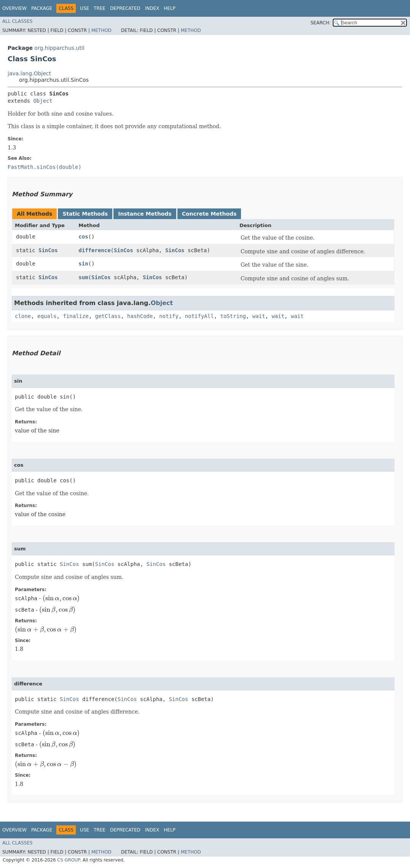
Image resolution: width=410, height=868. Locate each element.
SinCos (48, 250)
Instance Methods (145, 214)
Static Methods (85, 214)
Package (42, 8)
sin (83, 264)
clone (23, 316)
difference (94, 250)
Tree (100, 8)
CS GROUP (68, 860)
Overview (14, 8)
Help (170, 8)
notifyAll (199, 316)
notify (169, 316)
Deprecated (125, 8)
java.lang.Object (29, 73)
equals (47, 316)
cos (83, 237)
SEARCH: (321, 23)
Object (43, 101)
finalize (76, 316)
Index (152, 8)
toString (233, 316)
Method (101, 30)
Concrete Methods (209, 214)
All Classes (17, 21)
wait (259, 316)
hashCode (140, 316)
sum (83, 277)
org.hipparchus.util (59, 48)
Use (85, 8)
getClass (108, 316)
